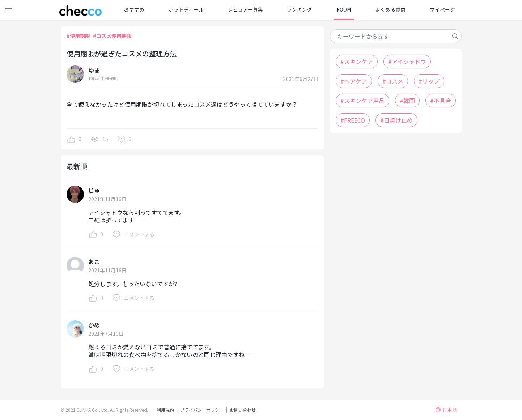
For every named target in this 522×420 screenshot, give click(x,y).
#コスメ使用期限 (112, 36)
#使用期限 (78, 36)
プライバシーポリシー (202, 410)
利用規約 (165, 410)
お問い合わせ (243, 410)
